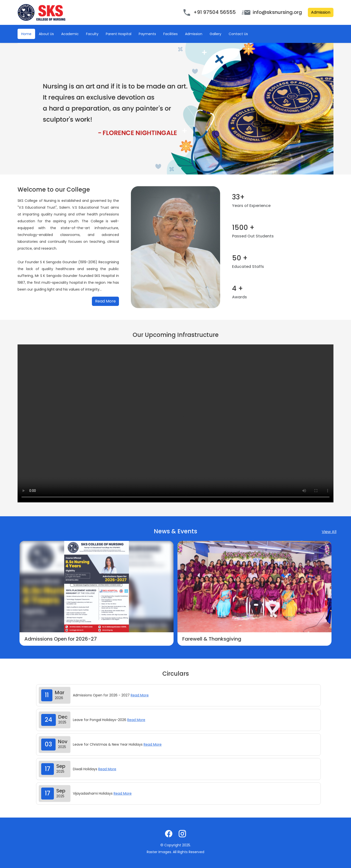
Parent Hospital (119, 34)
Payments (147, 34)
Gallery (215, 34)
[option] (97, 593)
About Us (46, 34)
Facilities (171, 34)
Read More (105, 301)
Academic (70, 34)
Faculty (92, 34)
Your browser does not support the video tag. (175, 423)
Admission (321, 12)
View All (329, 532)
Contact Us (238, 34)
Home (26, 34)
